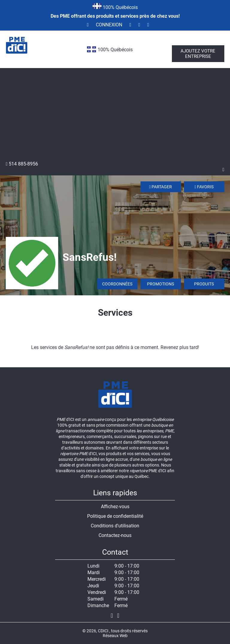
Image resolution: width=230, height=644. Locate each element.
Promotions (161, 284)
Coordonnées (117, 284)
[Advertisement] (115, 116)
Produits (204, 284)
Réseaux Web (115, 636)
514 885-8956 (22, 164)
